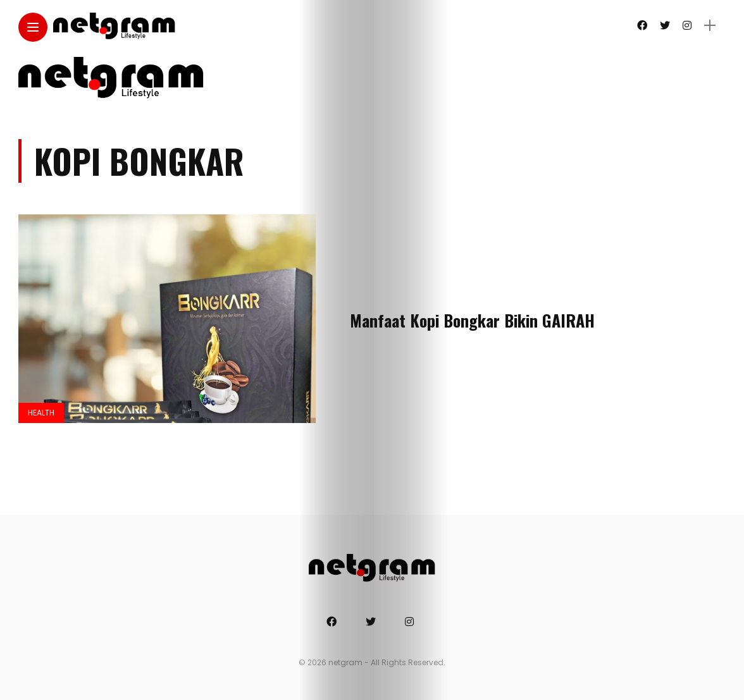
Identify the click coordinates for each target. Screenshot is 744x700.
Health (41, 413)
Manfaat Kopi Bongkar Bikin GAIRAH (472, 320)
